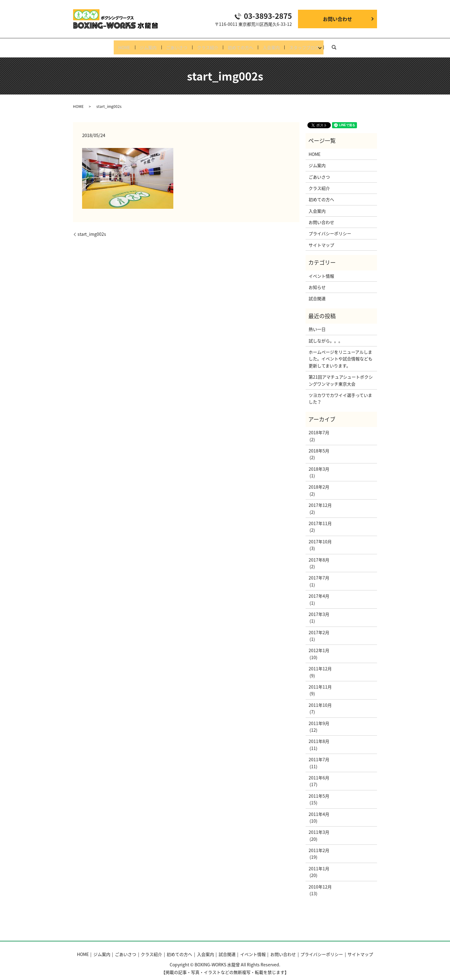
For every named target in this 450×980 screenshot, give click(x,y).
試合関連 (317, 294)
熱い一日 (317, 324)
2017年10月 (320, 537)
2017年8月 (319, 555)
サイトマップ (321, 240)
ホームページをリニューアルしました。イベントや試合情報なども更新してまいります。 (341, 354)
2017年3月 (319, 609)
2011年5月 (319, 791)
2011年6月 (319, 773)
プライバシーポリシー (330, 229)
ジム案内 (142, 45)
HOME (114, 45)
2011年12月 (320, 664)
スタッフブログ (314, 45)
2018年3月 (319, 464)
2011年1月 (319, 864)
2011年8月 (319, 737)
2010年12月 (320, 882)
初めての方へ (244, 45)
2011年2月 (319, 845)
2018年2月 (319, 482)
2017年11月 (320, 518)
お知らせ (317, 282)
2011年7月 (319, 755)
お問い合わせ (337, 19)
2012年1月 (319, 646)
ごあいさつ (174, 45)
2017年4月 (319, 591)
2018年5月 (319, 446)
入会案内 (278, 45)
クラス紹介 (208, 45)
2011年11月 (320, 682)
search (345, 45)
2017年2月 (319, 628)
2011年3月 (319, 827)
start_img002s (92, 229)
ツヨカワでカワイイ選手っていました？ (340, 394)
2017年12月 (320, 500)
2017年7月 (319, 573)
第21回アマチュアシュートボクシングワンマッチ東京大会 (341, 375)
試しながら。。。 (326, 336)
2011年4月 (319, 809)
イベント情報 (321, 271)
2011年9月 (319, 718)
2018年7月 (319, 428)
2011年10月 (320, 700)
